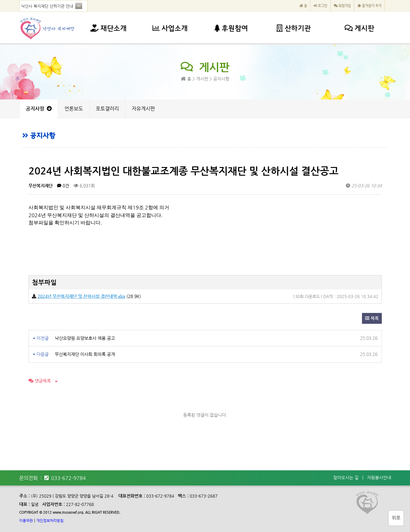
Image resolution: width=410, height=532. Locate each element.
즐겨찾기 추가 (369, 6)
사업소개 (170, 29)
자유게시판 (143, 109)
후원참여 (231, 29)
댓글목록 (40, 381)
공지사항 (39, 109)
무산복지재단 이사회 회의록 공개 (85, 354)
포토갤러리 (107, 109)
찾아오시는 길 (346, 477)
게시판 (359, 29)
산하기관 (294, 29)
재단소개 (109, 29)
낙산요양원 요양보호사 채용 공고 (85, 338)
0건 (63, 186)
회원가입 (342, 6)
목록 (372, 318)
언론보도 (74, 109)
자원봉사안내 (379, 477)
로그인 (320, 6)
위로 (396, 518)
